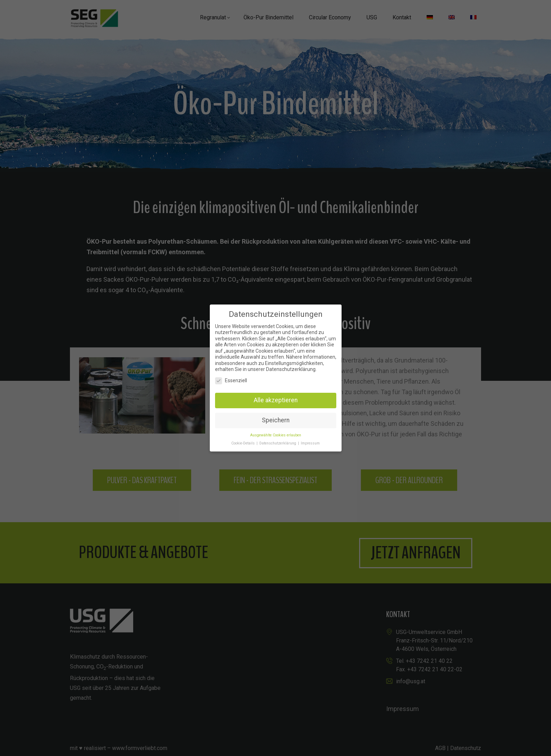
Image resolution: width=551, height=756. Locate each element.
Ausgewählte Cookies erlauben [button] (276, 435)
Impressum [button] (310, 443)
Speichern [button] (276, 420)
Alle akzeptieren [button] (276, 400)
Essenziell (231, 381)
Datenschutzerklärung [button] (278, 443)
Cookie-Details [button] (244, 443)
